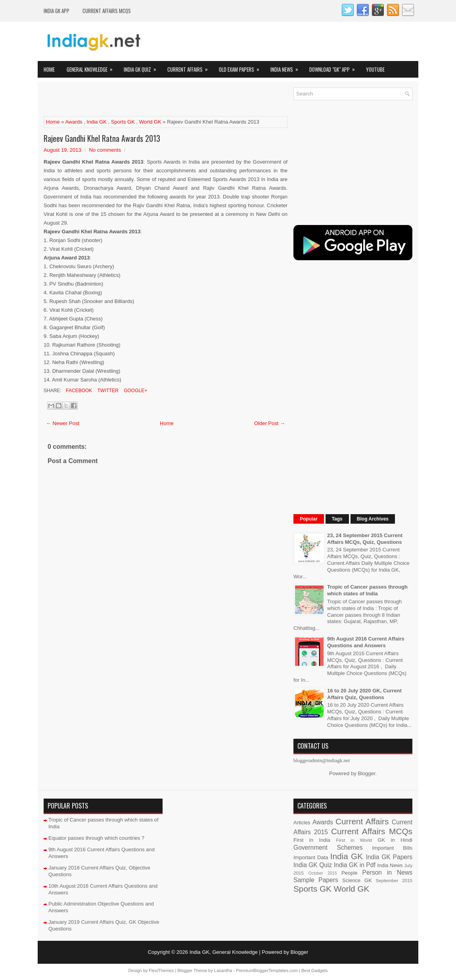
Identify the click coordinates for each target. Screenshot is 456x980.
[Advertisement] (136, 99)
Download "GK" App (335, 67)
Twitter (107, 391)
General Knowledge (92, 67)
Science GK (357, 880)
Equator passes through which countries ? (96, 838)
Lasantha (223, 970)
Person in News (387, 872)
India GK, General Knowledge (224, 952)
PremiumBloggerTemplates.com (267, 970)
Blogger (366, 773)
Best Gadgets (315, 970)
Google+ (135, 391)
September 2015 (394, 880)
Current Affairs (190, 67)
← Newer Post (63, 423)
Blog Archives (373, 519)
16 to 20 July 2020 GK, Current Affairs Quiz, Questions (364, 694)
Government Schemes (328, 847)
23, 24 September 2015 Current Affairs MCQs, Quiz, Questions (365, 539)
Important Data (311, 857)
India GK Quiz (143, 67)
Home (49, 69)
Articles (302, 823)
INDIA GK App (57, 11)
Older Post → (270, 423)
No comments (105, 150)
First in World (354, 840)
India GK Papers (389, 857)
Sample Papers (316, 880)
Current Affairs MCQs (107, 11)
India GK (97, 122)
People (349, 873)
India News (287, 67)
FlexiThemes (161, 970)
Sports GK (123, 122)
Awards (74, 122)
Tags (337, 519)
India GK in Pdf (355, 865)
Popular (309, 519)
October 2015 (323, 873)
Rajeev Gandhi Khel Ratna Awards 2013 (102, 138)
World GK (150, 122)
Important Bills (392, 848)
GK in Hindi (395, 840)
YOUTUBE (375, 69)
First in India (312, 840)
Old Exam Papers (242, 67)
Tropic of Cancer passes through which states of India (367, 590)
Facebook (78, 391)
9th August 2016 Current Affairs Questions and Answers (366, 642)
